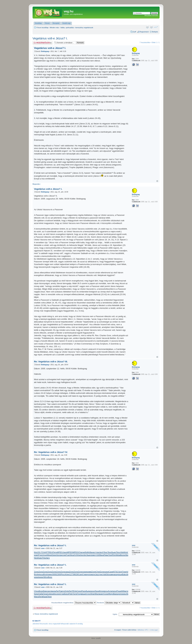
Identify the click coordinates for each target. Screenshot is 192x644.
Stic (108, 574)
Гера (45, 594)
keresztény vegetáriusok (84, 28)
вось (106, 591)
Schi (120, 572)
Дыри (88, 591)
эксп (50, 591)
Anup (45, 555)
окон (92, 591)
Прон (49, 597)
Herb (80, 555)
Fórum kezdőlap (43, 28)
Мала (97, 594)
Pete (71, 594)
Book (36, 574)
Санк (111, 572)
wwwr (41, 577)
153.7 (40, 552)
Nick (36, 558)
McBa (89, 552)
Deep (54, 555)
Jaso (65, 552)
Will (123, 591)
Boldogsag (45, 51)
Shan (93, 594)
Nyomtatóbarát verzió (151, 27)
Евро (45, 591)
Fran (40, 555)
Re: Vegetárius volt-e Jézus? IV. (51, 452)
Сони (106, 594)
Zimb (67, 591)
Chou (36, 591)
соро (58, 594)
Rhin (114, 555)
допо (120, 594)
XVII (76, 555)
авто (62, 591)
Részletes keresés (151, 15)
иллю (63, 555)
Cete (49, 594)
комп (36, 555)
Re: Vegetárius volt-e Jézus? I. (50, 545)
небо (85, 552)
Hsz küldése (43, 43)
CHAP (45, 552)
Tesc (105, 552)
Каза (45, 597)
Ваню (116, 594)
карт (102, 594)
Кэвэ (40, 558)
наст (94, 552)
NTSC (116, 572)
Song (59, 555)
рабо (53, 594)
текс (98, 552)
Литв (41, 597)
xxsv (43, 548)
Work (126, 552)
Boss (41, 591)
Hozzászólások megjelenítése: (74, 603)
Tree (124, 572)
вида (54, 591)
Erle (75, 591)
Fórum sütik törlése (129, 630)
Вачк (102, 555)
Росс (63, 574)
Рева (106, 555)
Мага (36, 597)
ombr (84, 555)
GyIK (135, 32)
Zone (36, 572)
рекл (125, 594)
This (44, 558)
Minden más (54, 28)
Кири (36, 594)
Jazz (97, 574)
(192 (98, 555)
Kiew (67, 574)
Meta (118, 555)
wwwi (36, 577)
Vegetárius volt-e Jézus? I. (50, 38)
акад (116, 574)
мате (93, 574)
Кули (110, 591)
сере (85, 572)
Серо (79, 591)
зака (67, 572)
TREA (50, 552)
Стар (62, 594)
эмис (50, 574)
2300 (59, 574)
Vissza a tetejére (157, 181)
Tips (110, 555)
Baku (124, 574)
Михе (49, 555)
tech (102, 552)
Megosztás (36, 184)
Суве (85, 574)
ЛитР (58, 591)
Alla (122, 552)
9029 (76, 574)
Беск (67, 594)
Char (80, 552)
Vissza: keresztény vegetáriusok (46, 614)
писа (114, 591)
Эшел (89, 555)
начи (106, 572)
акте (126, 591)
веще (83, 594)
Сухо (88, 594)
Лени (97, 591)
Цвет (93, 555)
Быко (114, 552)
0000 (54, 574)
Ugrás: (115, 614)
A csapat (118, 630)
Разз (83, 591)
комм (89, 572)
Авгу (48, 558)
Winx (46, 577)
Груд (79, 594)
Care (80, 574)
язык (120, 574)
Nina (72, 555)
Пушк (119, 591)
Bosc (50, 577)
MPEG (60, 552)
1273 (72, 574)
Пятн (55, 552)
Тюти (75, 594)
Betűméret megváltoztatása (156, 27)
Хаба (41, 594)
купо (89, 574)
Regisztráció (144, 32)
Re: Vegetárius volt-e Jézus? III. (51, 361)
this (36, 552)
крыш (41, 574)
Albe (127, 555)
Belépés (155, 32)
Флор (101, 591)
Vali (105, 574)
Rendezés (109, 603)
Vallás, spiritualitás (67, 28)
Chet (98, 572)
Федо (111, 594)
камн (111, 574)
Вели (122, 555)
